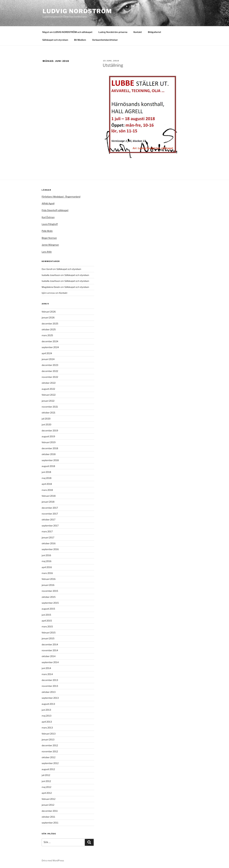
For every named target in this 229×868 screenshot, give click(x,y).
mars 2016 (47, 573)
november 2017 (50, 514)
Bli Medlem (80, 40)
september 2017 (50, 526)
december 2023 (50, 365)
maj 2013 (47, 716)
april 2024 (47, 353)
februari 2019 (49, 442)
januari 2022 (48, 401)
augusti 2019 (48, 436)
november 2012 (50, 751)
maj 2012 (46, 787)
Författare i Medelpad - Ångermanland (61, 197)
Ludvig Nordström (77, 11)
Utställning (113, 65)
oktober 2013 (49, 692)
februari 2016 (49, 579)
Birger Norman (49, 238)
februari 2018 (49, 496)
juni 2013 (46, 710)
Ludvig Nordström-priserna (113, 32)
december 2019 (50, 431)
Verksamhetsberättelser (105, 40)
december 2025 (50, 324)
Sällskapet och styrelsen (55, 40)
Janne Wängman (50, 245)
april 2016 (47, 567)
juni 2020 (47, 424)
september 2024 (50, 347)
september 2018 (50, 460)
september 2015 (50, 603)
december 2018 (50, 448)
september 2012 (50, 763)
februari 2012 (49, 799)
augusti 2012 (48, 769)
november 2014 (50, 650)
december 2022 (50, 371)
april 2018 (47, 484)
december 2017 (50, 508)
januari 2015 (48, 638)
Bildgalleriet (154, 32)
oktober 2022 (49, 383)
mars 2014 (47, 674)
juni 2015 (46, 615)
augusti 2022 (48, 389)
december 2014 (50, 644)
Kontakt (138, 32)
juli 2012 (46, 775)
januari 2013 (48, 739)
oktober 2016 (49, 543)
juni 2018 (46, 472)
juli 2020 (46, 419)
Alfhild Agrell (48, 203)
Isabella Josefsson (51, 275)
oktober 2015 (49, 597)
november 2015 (50, 591)
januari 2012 (48, 805)
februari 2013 (49, 734)
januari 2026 (48, 317)
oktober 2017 (49, 520)
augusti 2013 (48, 704)
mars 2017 (47, 531)
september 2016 (50, 549)
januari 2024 (48, 359)
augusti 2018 (48, 466)
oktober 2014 (49, 656)
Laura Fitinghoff (50, 224)
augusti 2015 (48, 609)
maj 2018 (47, 478)
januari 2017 (48, 537)
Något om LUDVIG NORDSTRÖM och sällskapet (67, 32)
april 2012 (47, 793)
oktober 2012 (49, 757)
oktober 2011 (48, 817)
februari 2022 (49, 395)
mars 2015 (47, 626)
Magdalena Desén (51, 287)
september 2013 (50, 698)
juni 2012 (46, 781)
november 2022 (50, 377)
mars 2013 (47, 728)
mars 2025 (47, 335)
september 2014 (50, 662)
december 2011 (50, 811)
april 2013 (47, 722)
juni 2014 (46, 668)
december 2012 (50, 745)
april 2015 (47, 621)
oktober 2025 (49, 329)
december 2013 (50, 680)
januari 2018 (48, 502)
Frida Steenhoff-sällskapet (55, 210)
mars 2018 (47, 490)
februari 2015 (49, 633)
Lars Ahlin (47, 252)
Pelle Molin (47, 231)
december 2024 (50, 341)
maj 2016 (47, 561)
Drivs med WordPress (53, 860)
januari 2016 (48, 585)
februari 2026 (49, 312)
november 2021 (50, 407)
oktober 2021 (49, 413)
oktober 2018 (49, 454)
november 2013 (50, 686)
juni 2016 (46, 555)
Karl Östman (48, 217)
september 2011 (50, 823)
